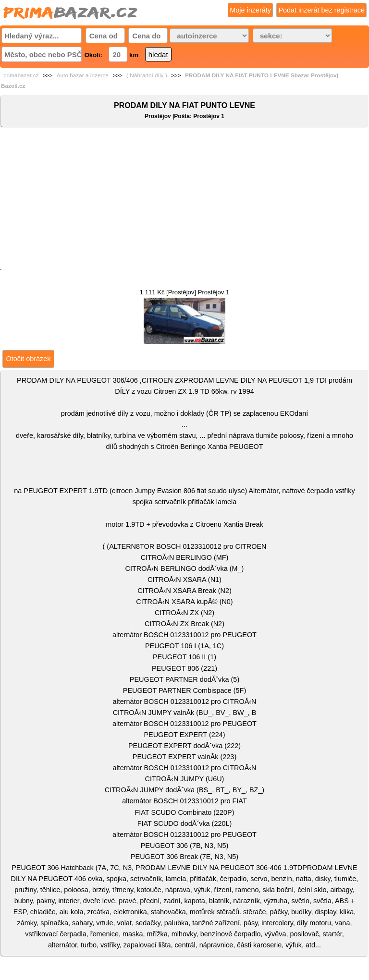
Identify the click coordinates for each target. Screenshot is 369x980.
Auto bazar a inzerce (83, 75)
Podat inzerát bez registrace (321, 10)
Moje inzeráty (250, 10)
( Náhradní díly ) (147, 75)
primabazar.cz (21, 75)
